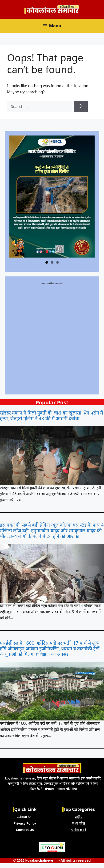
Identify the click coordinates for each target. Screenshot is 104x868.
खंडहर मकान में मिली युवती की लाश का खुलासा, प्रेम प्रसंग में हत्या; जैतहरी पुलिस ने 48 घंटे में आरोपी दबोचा (52, 416)
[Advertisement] (52, 338)
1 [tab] (47, 262)
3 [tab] (58, 262)
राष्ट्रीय (79, 817)
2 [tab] (52, 262)
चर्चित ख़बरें (79, 830)
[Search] (81, 106)
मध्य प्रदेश (79, 823)
